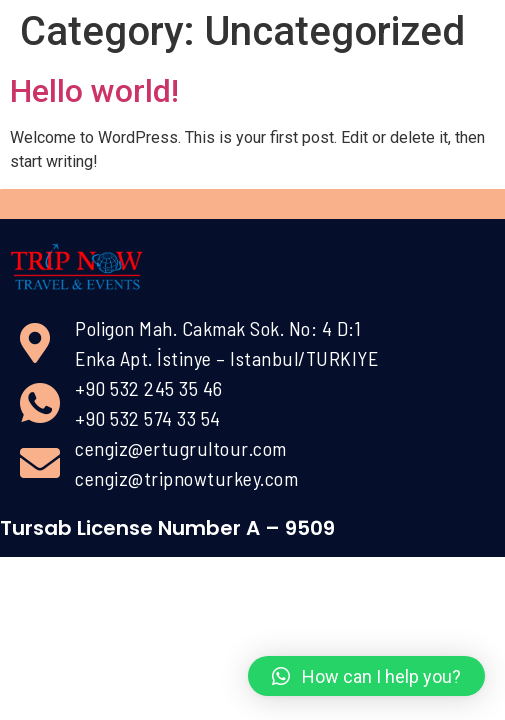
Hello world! (94, 91)
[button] (366, 676)
